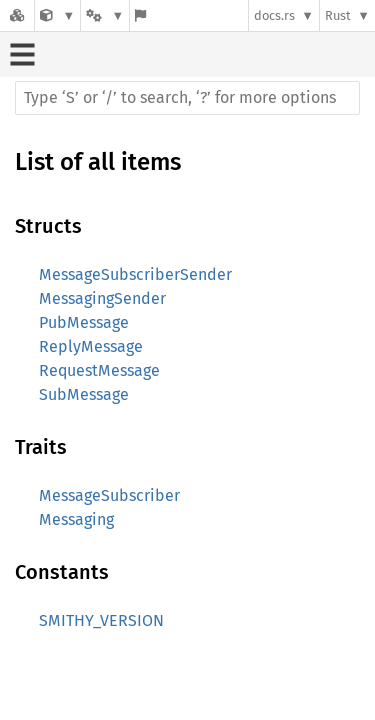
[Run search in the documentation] (187, 98)
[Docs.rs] (17, 15)
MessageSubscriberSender (135, 274)
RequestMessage (99, 370)
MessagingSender (102, 298)
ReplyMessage (91, 346)
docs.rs (274, 15)
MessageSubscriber (109, 495)
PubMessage (84, 322)
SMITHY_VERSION (101, 620)
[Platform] (105, 15)
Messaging (76, 519)
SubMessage (84, 394)
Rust (338, 15)
